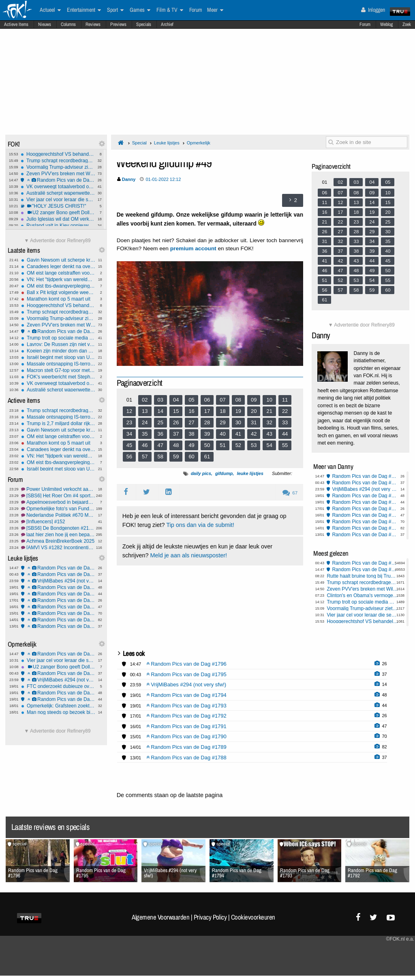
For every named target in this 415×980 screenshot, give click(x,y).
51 (222, 445)
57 (145, 457)
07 (222, 400)
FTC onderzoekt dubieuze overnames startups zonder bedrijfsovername (58, 686)
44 (285, 434)
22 (285, 411)
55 (285, 445)
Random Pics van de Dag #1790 (58, 613)
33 (285, 422)
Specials (144, 24)
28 (207, 422)
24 (145, 422)
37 (176, 434)
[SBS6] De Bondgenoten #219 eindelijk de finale (58, 528)
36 (160, 434)
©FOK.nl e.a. (400, 939)
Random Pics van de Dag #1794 (58, 587)
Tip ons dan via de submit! (200, 525)
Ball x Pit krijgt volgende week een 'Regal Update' (58, 292)
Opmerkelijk (199, 143)
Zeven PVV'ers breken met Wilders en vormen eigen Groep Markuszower (58, 174)
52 (238, 445)
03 (160, 400)
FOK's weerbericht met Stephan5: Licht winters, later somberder (58, 377)
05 (191, 400)
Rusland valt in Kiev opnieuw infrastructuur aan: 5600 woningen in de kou (58, 226)
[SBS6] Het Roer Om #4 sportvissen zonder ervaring (58, 496)
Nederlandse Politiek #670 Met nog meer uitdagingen (58, 515)
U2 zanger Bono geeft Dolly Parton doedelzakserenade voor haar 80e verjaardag (58, 213)
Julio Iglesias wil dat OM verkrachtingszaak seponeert (58, 219)
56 (129, 457)
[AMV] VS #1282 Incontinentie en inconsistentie (58, 548)
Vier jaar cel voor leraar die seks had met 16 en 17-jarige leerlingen (58, 200)
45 (129, 445)
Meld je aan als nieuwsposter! (188, 555)
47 (160, 445)
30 (238, 422)
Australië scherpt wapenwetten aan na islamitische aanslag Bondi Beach (58, 193)
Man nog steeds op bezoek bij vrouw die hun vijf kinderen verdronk (58, 712)
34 (129, 434)
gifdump (224, 473)
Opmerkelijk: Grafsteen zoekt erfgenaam (58, 706)
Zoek (407, 24)
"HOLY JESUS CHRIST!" (58, 206)
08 (238, 400)
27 (191, 422)
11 (285, 400)
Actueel (50, 10)
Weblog (386, 24)
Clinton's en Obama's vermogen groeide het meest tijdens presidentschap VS (362, 595)
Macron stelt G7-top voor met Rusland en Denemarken (58, 370)
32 (269, 422)
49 (191, 445)
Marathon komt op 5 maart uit (58, 299)
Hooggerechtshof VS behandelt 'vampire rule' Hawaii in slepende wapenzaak (58, 154)
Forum (365, 24)
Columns (68, 24)
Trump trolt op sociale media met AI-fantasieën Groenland (58, 338)
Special (139, 143)
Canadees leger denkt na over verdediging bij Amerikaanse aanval (58, 266)
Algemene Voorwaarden (160, 917)
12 (129, 411)
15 (176, 411)
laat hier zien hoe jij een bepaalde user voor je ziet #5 (58, 535)
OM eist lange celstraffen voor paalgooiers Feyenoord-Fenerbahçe (58, 273)
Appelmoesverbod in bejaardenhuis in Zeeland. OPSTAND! (58, 502)
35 (145, 434)
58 (160, 457)
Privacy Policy (210, 917)
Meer (215, 10)
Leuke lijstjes (167, 143)
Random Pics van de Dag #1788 (58, 626)
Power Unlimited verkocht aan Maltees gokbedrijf (58, 489)
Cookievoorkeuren (253, 917)
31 (254, 422)
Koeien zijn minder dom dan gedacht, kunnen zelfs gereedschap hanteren (58, 351)
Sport (115, 10)
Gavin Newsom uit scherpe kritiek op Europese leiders (58, 260)
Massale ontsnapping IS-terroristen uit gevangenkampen (58, 364)
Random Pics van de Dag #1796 (58, 180)
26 (176, 422)
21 (269, 411)
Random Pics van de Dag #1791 (58, 607)
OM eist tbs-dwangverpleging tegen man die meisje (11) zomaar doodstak (58, 286)
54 (269, 445)
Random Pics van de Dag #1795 (58, 574)
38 (191, 434)
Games (140, 10)
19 (238, 411)
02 (145, 400)
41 (238, 434)
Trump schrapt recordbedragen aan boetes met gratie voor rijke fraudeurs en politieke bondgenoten (58, 161)
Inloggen (373, 10)
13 (145, 411)
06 (207, 400)
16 (191, 411)
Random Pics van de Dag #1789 (58, 620)
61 (207, 457)
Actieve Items (16, 24)
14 (160, 411)
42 (254, 434)
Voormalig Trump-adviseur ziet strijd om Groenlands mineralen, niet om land (58, 167)
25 (160, 422)
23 (129, 422)
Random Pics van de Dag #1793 (58, 594)
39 (207, 434)
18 (222, 411)
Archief (167, 24)
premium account (193, 248)
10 (269, 400)
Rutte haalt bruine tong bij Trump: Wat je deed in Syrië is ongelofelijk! (362, 576)
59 (176, 457)
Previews (118, 24)
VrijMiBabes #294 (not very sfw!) (58, 581)
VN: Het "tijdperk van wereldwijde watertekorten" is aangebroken (58, 279)
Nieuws (45, 24)
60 (191, 457)
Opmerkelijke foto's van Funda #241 (58, 509)
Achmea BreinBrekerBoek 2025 (58, 541)
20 (254, 411)
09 (254, 400)
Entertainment (84, 10)
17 (207, 411)
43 (269, 434)
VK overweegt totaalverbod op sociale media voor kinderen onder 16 (58, 187)
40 (222, 434)
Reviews (93, 24)
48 (176, 445)
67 (290, 493)
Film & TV (170, 10)
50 (207, 445)
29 (222, 422)
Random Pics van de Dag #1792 (58, 600)
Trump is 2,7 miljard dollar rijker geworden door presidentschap (58, 423)
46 (145, 445)
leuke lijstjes (250, 473)
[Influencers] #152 (58, 522)
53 (254, 445)
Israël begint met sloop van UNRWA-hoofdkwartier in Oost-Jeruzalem (58, 357)
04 (176, 400)
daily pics (201, 473)
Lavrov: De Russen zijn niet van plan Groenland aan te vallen (58, 344)
